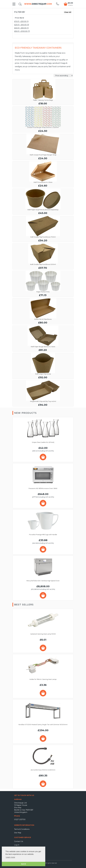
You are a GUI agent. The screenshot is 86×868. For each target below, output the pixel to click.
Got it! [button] (24, 864)
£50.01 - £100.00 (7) (22, 31)
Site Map (18, 833)
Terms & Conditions (22, 829)
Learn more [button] (10, 857)
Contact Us (19, 841)
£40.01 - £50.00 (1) (21, 28)
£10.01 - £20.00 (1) (21, 21)
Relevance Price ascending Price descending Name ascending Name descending (63, 76)
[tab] (43, 18)
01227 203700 (20, 819)
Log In (17, 845)
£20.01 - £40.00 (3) (22, 25)
